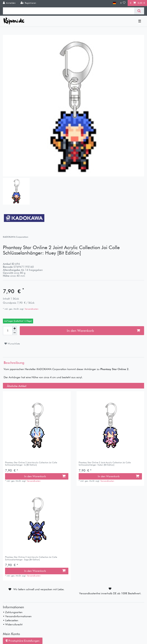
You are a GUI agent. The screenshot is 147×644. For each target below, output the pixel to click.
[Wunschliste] (123, 3)
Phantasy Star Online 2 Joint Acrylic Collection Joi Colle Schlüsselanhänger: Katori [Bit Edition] (105, 464)
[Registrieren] (28, 3)
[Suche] (139, 11)
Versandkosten (31, 309)
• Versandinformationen (17, 616)
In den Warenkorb (103, 331)
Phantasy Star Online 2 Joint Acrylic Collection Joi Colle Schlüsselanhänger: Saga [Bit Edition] (31, 558)
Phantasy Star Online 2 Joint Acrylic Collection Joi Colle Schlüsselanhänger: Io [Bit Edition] (31, 464)
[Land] (114, 3)
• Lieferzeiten (11, 620)
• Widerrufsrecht (13, 624)
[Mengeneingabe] (8, 331)
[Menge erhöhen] (15, 329)
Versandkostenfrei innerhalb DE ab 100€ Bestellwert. (110, 593)
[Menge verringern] (15, 333)
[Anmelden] (9, 3)
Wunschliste (12, 344)
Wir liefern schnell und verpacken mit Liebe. (39, 589)
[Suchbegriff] (69, 11)
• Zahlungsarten (13, 612)
